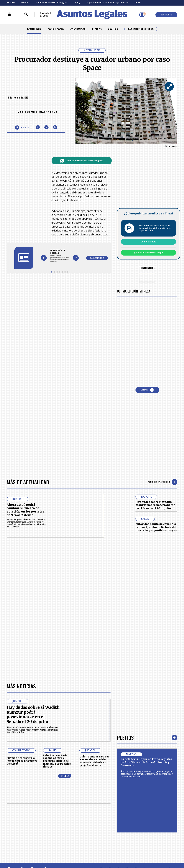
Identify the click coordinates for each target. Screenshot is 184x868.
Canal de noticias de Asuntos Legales (81, 161)
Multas (25, 3)
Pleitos (125, 737)
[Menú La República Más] (10, 15)
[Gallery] (60, 256)
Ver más (147, 390)
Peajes (138, 3)
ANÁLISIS (113, 29)
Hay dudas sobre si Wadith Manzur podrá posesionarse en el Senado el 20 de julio (155, 505)
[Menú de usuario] (142, 15)
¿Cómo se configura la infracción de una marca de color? (22, 761)
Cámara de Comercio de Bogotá (51, 3)
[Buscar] (26, 15)
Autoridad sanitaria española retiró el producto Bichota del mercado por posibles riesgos (156, 527)
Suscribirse (166, 15)
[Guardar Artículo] (22, 127)
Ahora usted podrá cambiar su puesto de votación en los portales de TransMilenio (25, 510)
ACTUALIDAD (34, 29)
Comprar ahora (149, 242)
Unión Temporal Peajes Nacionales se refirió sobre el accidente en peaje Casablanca (94, 761)
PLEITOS (97, 29)
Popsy (77, 3)
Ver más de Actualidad (162, 482)
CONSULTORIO (56, 29)
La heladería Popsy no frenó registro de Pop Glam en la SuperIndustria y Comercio (146, 762)
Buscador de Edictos (141, 29)
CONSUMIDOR (78, 29)
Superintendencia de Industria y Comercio (108, 3)
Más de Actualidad (28, 482)
